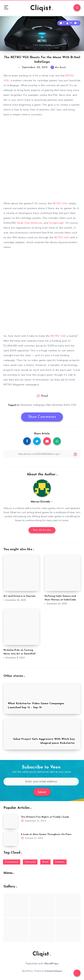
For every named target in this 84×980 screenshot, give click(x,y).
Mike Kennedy (54, 405)
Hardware (26, 405)
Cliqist (42, 8)
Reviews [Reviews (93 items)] (60, 862)
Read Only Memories (30, 223)
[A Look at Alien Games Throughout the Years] (10, 839)
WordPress (51, 964)
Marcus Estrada (40, 502)
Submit (42, 792)
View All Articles (42, 530)
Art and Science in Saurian (20, 596)
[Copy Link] (42, 454)
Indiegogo (39, 405)
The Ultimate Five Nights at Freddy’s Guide (45, 817)
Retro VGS (70, 405)
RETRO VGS (60, 203)
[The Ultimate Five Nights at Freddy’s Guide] (10, 822)
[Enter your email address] (41, 782)
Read (44, 396)
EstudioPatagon (54, 971)
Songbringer (57, 223)
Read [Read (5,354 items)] (45, 862)
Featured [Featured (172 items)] (30, 862)
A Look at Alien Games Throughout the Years (46, 834)
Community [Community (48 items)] (12, 862)
